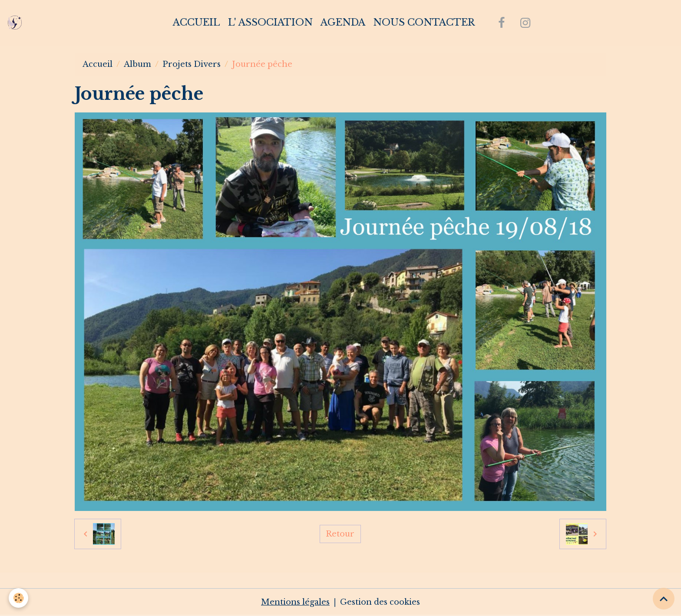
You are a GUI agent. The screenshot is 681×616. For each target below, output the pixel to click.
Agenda (343, 22)
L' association (270, 22)
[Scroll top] (664, 599)
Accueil (197, 22)
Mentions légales (295, 602)
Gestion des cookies (380, 602)
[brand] (17, 23)
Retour (340, 534)
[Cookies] (18, 598)
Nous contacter (424, 22)
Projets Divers (192, 64)
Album (137, 64)
